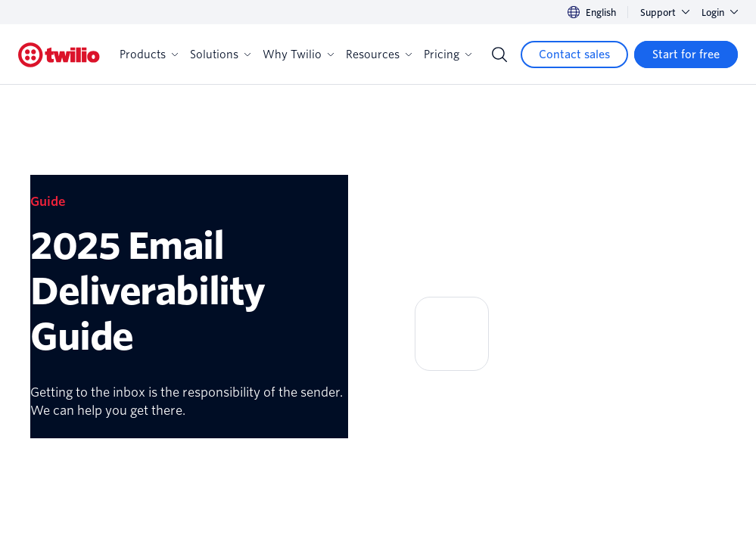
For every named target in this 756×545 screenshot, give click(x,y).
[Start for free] (686, 54)
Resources (379, 54)
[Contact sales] (574, 54)
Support (665, 12)
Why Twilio (298, 54)
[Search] (499, 54)
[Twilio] (59, 55)
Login (720, 12)
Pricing (448, 54)
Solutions (220, 54)
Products (149, 54)
